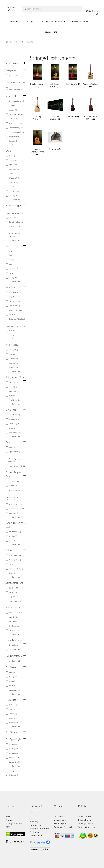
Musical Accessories (79, 21)
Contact (9, 820)
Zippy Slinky (14, 433)
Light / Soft (14, 452)
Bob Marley (14, 630)
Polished (13, 396)
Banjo (13, 141)
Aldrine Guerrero (16, 613)
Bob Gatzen (14, 626)
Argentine (13, 513)
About (9, 817)
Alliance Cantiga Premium (13, 498)
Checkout (58, 817)
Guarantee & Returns (39, 828)
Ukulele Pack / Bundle (16, 326)
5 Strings (13, 368)
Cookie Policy (84, 817)
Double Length (15, 310)
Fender (13, 196)
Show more (16, 145)
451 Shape (14, 749)
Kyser (12, 156)
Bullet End (13, 592)
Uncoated (15, 649)
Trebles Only (14, 306)
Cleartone (14, 169)
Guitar (13, 119)
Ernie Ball (14, 191)
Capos (13, 218)
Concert (13, 273)
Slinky (12, 428)
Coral (12, 573)
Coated (13, 645)
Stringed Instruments (52, 21)
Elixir (12, 187)
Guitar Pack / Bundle (17, 319)
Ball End (14, 588)
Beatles (13, 621)
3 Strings (13, 359)
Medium (13, 447)
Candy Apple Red (16, 569)
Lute (12, 105)
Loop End (14, 597)
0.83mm (13, 705)
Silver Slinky (14, 424)
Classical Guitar (16, 132)
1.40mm (13, 714)
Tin (12, 335)
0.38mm (13, 718)
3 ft (11, 255)
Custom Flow (14, 762)
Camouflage (14, 690)
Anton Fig (13, 617)
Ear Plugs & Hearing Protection (13, 235)
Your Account (51, 32)
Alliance (13, 486)
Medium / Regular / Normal (13, 460)
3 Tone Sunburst (16, 555)
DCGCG (13, 541)
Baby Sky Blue (15, 560)
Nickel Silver (14, 391)
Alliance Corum (15, 504)
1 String (13, 350)
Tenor (13, 278)
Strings (30, 21)
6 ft (11, 264)
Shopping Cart (61, 823)
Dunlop (13, 182)
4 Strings (14, 363)
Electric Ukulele (16, 114)
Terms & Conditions (87, 827)
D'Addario (14, 178)
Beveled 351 (14, 758)
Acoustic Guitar (16, 123)
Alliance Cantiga (16, 490)
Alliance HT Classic (17, 509)
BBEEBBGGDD (15, 532)
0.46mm (13, 722)
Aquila (13, 165)
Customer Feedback (63, 827)
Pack (12, 331)
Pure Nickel (14, 400)
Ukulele (13, 110)
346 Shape (14, 744)
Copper (13, 387)
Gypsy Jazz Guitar (16, 101)
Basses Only (15, 301)
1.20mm (13, 709)
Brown (12, 686)
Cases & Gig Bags (16, 222)
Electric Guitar (16, 128)
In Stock (11, 771)
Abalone (13, 672)
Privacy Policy (84, 820)
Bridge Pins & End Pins (16, 213)
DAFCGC (13, 536)
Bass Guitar (14, 137)
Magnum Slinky (15, 419)
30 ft (11, 260)
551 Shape (14, 753)
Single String (15, 297)
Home (11, 42)
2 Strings (13, 354)
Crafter (12, 174)
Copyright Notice (86, 823)
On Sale (13, 775)
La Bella (13, 160)
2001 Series (14, 481)
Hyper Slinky (14, 415)
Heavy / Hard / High (17, 466)
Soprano (14, 269)
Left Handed (15, 661)
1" (11, 251)
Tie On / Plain (15, 601)
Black (12, 564)
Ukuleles (14, 21)
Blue (12, 681)
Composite (14, 382)
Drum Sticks (15, 226)
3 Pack (13, 315)
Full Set (13, 292)
